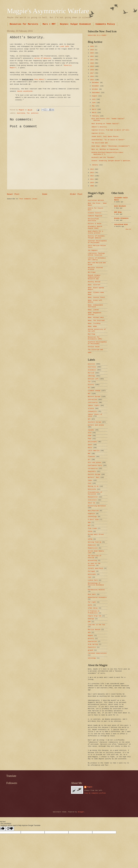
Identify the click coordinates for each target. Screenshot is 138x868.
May (94, 106)
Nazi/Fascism (93, 511)
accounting (92, 561)
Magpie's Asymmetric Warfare (48, 11)
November (96, 86)
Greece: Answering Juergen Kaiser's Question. (111, 161)
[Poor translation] (10, 829)
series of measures (43, 58)
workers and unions (96, 425)
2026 (92, 46)
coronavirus (93, 468)
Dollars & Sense (95, 224)
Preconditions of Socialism (95, 493)
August (95, 96)
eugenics (91, 514)
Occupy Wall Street (96, 534)
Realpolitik (93, 497)
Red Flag (91, 334)
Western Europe (94, 397)
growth (91, 650)
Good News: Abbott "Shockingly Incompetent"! (111, 146)
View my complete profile (95, 793)
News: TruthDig (94, 323)
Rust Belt (92, 594)
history (91, 385)
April (95, 109)
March (95, 113)
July (94, 99)
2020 (92, 63)
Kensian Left (93, 379)
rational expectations (97, 653)
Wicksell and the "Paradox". (104, 157)
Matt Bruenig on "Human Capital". (106, 124)
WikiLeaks (92, 574)
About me (91, 503)
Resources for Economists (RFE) (95, 338)
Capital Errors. (98, 133)
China (90, 531)
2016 (92, 76)
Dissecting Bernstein (97, 506)
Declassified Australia (93, 220)
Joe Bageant (93, 250)
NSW (89, 523)
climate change (94, 391)
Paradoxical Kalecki (96, 590)
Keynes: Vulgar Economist (75, 24)
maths (90, 605)
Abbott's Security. (100, 127)
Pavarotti (92, 647)
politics (35, 113)
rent (90, 577)
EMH (89, 622)
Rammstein (92, 545)
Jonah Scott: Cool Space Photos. (105, 137)
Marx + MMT (49, 24)
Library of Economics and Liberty (97, 259)
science (91, 408)
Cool (90, 483)
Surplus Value (94, 347)
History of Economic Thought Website (96, 237)
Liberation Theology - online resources (97, 254)
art (89, 460)
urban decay (93, 608)
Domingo (91, 619)
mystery (91, 638)
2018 (92, 70)
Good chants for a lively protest (95, 232)
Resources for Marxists (24, 24)
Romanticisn (93, 548)
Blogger (81, 812)
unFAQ (90, 539)
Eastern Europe (94, 474)
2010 (92, 183)
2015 (92, 80)
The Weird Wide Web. (100, 143)
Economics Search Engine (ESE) (95, 227)
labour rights (94, 405)
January (95, 165)
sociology (92, 658)
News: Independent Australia (95, 306)
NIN (89, 633)
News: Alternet (94, 285)
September (96, 93)
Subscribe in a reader (97, 35)
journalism (92, 400)
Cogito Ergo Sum (95, 616)
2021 (92, 60)
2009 (92, 186)
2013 (92, 173)
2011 (92, 179)
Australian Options (96, 200)
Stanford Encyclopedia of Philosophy (97, 343)
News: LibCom (93, 310)
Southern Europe (95, 422)
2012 (92, 176)
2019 (92, 66)
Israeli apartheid (95, 568)
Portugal (91, 571)
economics (92, 370)
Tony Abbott (39, 79)
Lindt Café (64, 46)
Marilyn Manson (94, 630)
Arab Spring (93, 644)
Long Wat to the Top (96, 625)
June (94, 103)
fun (28, 113)
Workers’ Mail (94, 477)
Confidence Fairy (95, 465)
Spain (90, 445)
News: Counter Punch (96, 297)
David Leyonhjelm (25, 91)
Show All (128, 229)
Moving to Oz (93, 486)
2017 (92, 73)
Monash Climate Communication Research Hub (94, 277)
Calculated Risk (121, 225)
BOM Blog (118, 212)
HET (89, 394)
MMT (89, 454)
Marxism (91, 373)
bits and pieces (95, 463)
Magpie (90, 787)
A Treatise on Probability (94, 612)
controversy (93, 403)
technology (92, 517)
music (90, 448)
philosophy (92, 442)
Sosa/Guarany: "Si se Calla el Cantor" (108, 140)
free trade (92, 528)
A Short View (93, 520)
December (96, 83)
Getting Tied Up (95, 542)
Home (45, 194)
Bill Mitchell (120, 206)
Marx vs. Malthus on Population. (105, 149)
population (92, 641)
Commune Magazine (95, 216)
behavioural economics (97, 597)
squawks (91, 430)
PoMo (90, 436)
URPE (90, 353)
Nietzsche (92, 489)
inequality (92, 411)
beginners (92, 471)
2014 (92, 169)
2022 (92, 56)
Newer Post (13, 194)
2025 (92, 50)
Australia (21, 113)
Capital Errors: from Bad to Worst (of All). (111, 130)
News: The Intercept (96, 320)
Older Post (76, 194)
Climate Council (95, 213)
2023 (92, 53)
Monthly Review (94, 282)
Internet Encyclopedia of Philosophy (97, 242)
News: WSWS (92, 326)
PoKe (90, 439)
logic (90, 480)
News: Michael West (96, 317)
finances (91, 457)
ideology (91, 376)
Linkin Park (93, 580)
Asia (90, 433)
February (96, 116)
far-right (92, 602)
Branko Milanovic (121, 218)
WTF (89, 526)
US (89, 388)
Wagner (91, 636)
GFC (89, 419)
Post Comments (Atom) (28, 199)
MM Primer (92, 272)
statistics (92, 500)
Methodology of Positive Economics (96, 584)
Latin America (94, 451)
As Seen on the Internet (94, 564)
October (95, 89)
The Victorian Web (95, 350)
